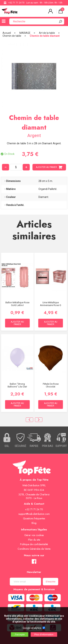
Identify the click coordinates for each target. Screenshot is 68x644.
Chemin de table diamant (45, 36)
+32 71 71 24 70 (16, 3)
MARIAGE (25, 33)
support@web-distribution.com (34, 514)
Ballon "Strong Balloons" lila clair (17, 385)
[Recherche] (35, 21)
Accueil (7, 33)
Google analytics (32, 628)
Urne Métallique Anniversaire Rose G (51, 304)
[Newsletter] (25, 582)
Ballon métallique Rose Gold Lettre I (17, 304)
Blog (34, 523)
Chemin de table (12, 36)
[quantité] (16, 167)
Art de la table (47, 33)
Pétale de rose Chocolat (51, 385)
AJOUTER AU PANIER (49, 167)
